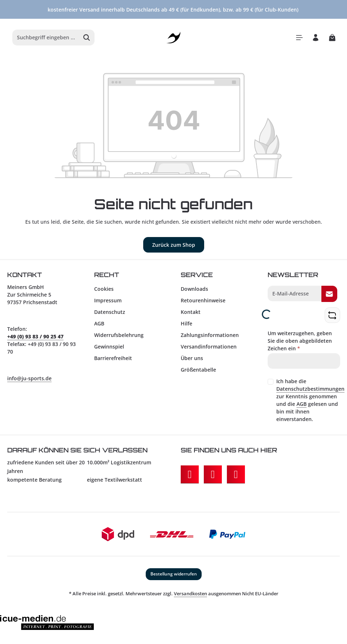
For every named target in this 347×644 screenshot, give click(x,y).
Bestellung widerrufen (174, 574)
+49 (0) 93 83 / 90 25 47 (35, 336)
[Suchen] (87, 38)
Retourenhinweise (203, 300)
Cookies (104, 289)
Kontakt (191, 312)
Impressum (108, 300)
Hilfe (186, 323)
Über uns (192, 358)
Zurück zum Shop (174, 245)
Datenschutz (110, 312)
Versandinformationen (209, 347)
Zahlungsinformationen (210, 335)
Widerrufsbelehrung (119, 335)
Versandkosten (190, 593)
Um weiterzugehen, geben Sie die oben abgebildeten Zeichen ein (300, 341)
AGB (99, 323)
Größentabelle (198, 370)
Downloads (194, 289)
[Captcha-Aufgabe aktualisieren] (332, 315)
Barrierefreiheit (113, 358)
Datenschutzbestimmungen (310, 389)
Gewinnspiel (109, 347)
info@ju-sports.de (29, 378)
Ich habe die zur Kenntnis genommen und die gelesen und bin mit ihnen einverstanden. (310, 400)
